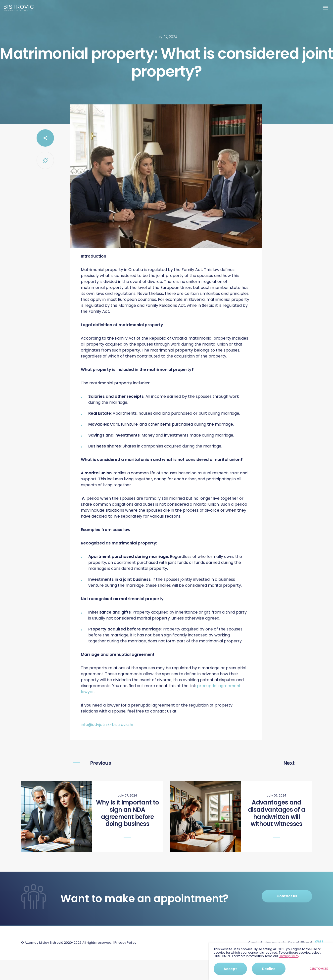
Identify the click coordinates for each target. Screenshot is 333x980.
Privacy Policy (125, 943)
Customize (319, 969)
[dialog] (271, 961)
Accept (230, 969)
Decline (269, 969)
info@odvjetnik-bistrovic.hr (107, 725)
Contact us (287, 896)
